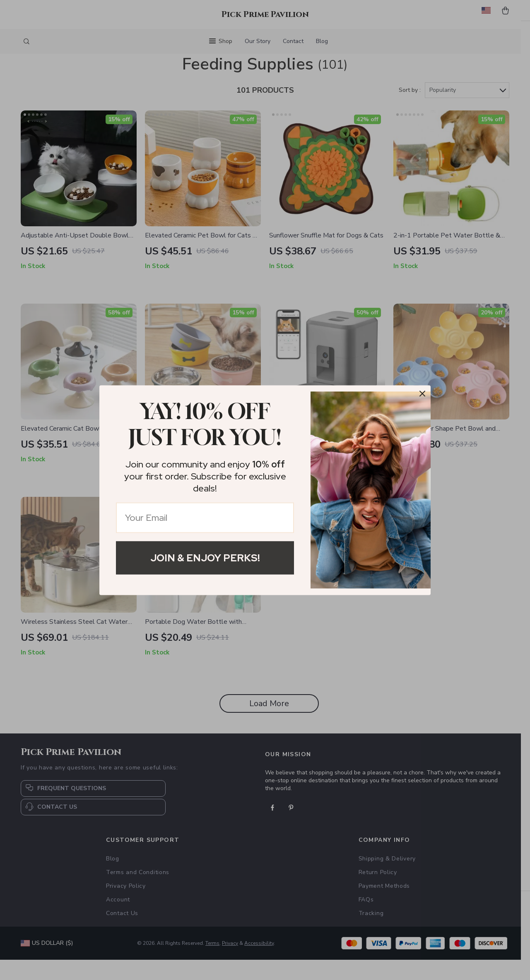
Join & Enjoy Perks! (205, 557)
